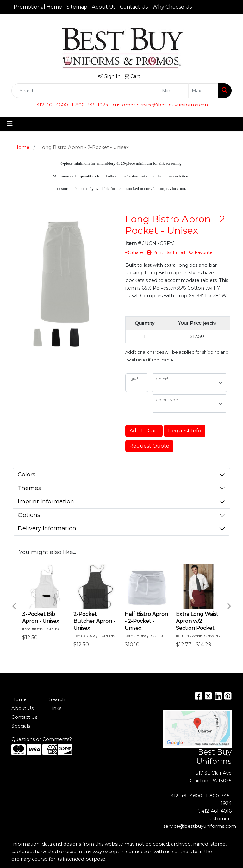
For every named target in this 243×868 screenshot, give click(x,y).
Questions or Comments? (42, 739)
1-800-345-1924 (90, 105)
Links (55, 708)
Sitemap (77, 7)
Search (57, 699)
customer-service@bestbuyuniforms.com (161, 105)
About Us (104, 7)
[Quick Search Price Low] (174, 91)
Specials (21, 726)
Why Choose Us (172, 7)
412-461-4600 (52, 105)
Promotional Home (38, 7)
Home (19, 699)
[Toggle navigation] (10, 124)
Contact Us (134, 7)
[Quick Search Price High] (203, 91)
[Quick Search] (85, 91)
